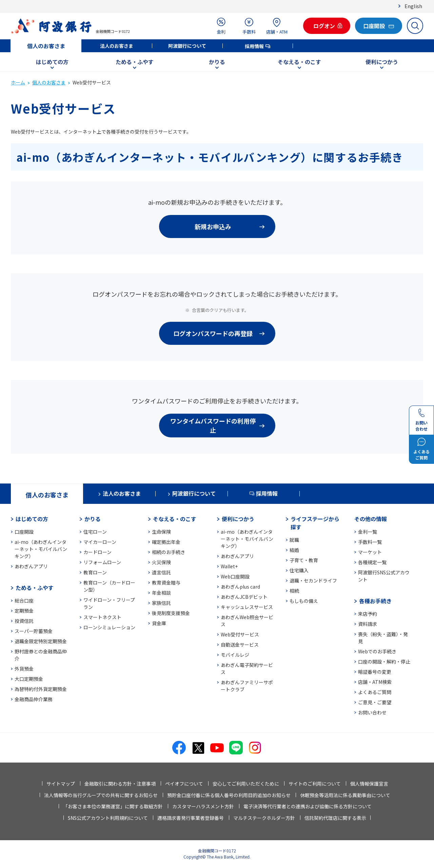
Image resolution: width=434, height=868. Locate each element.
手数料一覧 (370, 542)
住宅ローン (95, 532)
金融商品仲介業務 (34, 699)
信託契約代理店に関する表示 (335, 818)
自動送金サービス (240, 645)
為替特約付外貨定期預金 (41, 689)
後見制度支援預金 (171, 613)
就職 (294, 540)
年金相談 (161, 593)
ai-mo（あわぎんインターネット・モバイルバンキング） (41, 549)
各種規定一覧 (372, 562)
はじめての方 (52, 62)
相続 (294, 591)
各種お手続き (375, 601)
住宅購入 (299, 570)
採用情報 (254, 46)
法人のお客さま (117, 46)
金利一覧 (368, 532)
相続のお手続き (169, 552)
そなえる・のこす (299, 62)
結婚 (294, 550)
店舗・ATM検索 (375, 682)
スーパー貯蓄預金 (34, 631)
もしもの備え (304, 601)
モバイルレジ (235, 655)
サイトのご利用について (315, 784)
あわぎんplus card (240, 587)
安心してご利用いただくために (246, 784)
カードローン (97, 552)
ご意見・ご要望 (375, 702)
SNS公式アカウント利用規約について (108, 818)
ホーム (18, 82)
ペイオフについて (184, 784)
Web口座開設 (235, 576)
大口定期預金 (29, 679)
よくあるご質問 (375, 692)
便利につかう (382, 62)
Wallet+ (229, 566)
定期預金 (24, 611)
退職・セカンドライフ (313, 580)
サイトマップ (61, 784)
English (413, 6)
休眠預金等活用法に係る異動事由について (345, 795)
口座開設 (24, 532)
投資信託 (24, 621)
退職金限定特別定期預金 (41, 641)
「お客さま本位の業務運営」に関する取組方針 (113, 806)
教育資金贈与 (166, 583)
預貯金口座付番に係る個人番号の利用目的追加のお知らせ (229, 795)
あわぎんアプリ (31, 566)
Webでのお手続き (377, 651)
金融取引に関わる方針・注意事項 (120, 784)
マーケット (370, 552)
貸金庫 (159, 623)
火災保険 (161, 562)
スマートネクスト (102, 617)
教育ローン (95, 572)
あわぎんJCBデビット (244, 597)
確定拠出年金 (166, 542)
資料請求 (368, 624)
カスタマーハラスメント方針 (203, 806)
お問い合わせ (372, 712)
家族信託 (161, 603)
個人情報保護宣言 (369, 784)
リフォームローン (102, 562)
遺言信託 (161, 572)
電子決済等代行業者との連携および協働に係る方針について (308, 806)
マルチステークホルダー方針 (264, 818)
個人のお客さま (46, 46)
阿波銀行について (187, 46)
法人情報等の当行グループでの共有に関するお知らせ (101, 795)
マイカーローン (100, 542)
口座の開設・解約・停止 (384, 662)
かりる (217, 62)
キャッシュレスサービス (247, 607)
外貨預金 (24, 669)
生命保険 (161, 532)
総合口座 (24, 600)
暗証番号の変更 (375, 672)
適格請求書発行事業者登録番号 (191, 818)
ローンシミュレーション (109, 627)
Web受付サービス (240, 634)
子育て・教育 (304, 560)
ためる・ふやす (135, 62)
